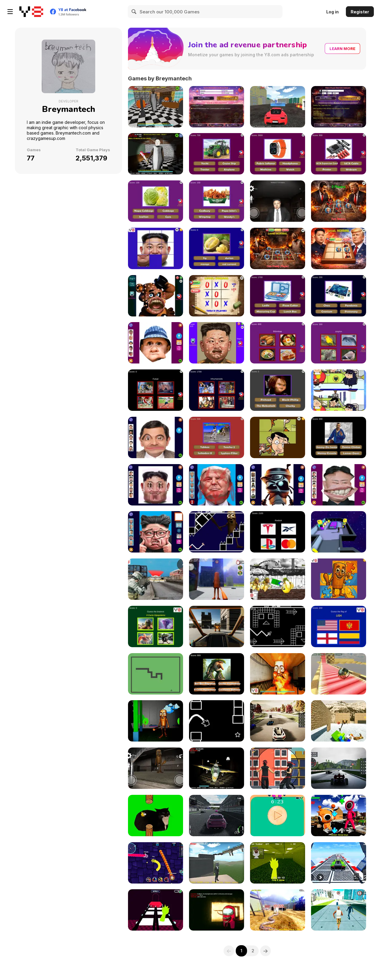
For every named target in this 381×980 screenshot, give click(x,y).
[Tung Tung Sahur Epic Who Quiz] (156, 626)
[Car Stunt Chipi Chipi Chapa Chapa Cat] (339, 863)
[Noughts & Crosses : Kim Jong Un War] (339, 248)
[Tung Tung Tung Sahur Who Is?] (217, 674)
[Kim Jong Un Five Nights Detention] (278, 201)
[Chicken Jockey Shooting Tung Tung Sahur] (339, 721)
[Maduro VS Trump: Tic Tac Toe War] (339, 201)
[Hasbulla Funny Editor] (156, 343)
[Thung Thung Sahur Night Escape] (156, 768)
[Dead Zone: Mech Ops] (217, 626)
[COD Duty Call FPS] (156, 579)
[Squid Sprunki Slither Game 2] (156, 863)
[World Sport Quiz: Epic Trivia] (156, 390)
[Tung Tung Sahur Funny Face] (278, 485)
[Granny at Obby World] (156, 107)
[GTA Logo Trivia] (339, 437)
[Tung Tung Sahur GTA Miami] (217, 579)
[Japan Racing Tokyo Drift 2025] (278, 721)
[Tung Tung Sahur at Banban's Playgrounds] (156, 721)
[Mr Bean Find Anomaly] (339, 390)
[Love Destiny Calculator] (217, 107)
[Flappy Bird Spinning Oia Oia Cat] (156, 816)
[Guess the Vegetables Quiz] (156, 201)
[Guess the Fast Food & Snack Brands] (217, 201)
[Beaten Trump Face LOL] (217, 485)
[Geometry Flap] (217, 721)
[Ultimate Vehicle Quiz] (217, 154)
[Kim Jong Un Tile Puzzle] (156, 248)
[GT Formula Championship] (339, 768)
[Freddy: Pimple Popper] (156, 296)
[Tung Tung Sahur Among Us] (339, 532)
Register (360, 12)
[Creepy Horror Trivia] (278, 390)
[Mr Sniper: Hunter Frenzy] (278, 768)
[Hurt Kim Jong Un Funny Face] (156, 485)
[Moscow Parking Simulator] (278, 107)
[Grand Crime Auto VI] (339, 910)
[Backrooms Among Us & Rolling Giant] (217, 910)
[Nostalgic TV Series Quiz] (217, 390)
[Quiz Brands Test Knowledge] (278, 532)
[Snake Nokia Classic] (156, 674)
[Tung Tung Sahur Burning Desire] (278, 674)
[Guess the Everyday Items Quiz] (278, 154)
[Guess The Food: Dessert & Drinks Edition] (278, 343)
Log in (332, 12)
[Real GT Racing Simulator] (217, 816)
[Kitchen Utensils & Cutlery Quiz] (278, 296)
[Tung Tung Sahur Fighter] (278, 579)
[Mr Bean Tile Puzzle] (278, 437)
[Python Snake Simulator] (278, 910)
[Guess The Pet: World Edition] (339, 343)
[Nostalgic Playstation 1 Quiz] (217, 437)
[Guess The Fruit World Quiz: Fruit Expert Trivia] (217, 248)
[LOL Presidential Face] (156, 532)
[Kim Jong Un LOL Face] (339, 485)
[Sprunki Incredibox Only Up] (217, 863)
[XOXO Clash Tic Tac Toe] (217, 296)
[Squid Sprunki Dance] (339, 816)
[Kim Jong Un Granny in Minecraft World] (156, 154)
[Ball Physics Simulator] (339, 674)
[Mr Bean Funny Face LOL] (156, 437)
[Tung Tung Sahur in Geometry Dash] (217, 532)
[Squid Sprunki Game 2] (156, 910)
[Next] (266, 951)
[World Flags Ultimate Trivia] (339, 626)
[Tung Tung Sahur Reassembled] (339, 579)
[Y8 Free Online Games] (31, 12)
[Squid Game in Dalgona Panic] (278, 816)
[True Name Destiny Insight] (339, 107)
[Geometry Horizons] (278, 626)
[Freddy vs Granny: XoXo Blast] (278, 248)
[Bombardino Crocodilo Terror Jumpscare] (217, 768)
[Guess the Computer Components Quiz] (339, 154)
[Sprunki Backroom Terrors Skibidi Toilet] (278, 863)
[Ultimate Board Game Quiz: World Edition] (339, 296)
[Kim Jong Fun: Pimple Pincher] (217, 343)
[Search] (134, 12)
